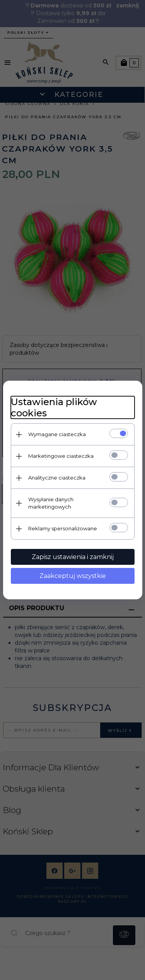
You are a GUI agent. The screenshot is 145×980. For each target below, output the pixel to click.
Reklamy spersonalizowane (63, 528)
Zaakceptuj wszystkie (73, 576)
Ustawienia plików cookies (54, 407)
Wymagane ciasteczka (57, 434)
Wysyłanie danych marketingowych (51, 503)
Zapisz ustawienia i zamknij (73, 557)
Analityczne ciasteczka (57, 478)
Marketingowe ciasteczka (61, 456)
